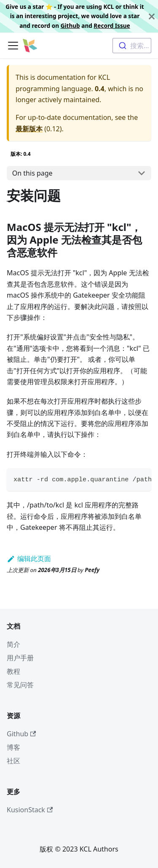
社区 (13, 761)
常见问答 (20, 685)
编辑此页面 (29, 559)
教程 (13, 671)
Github (70, 26)
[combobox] (132, 46)
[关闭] (152, 16)
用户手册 (20, 658)
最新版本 (29, 129)
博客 (13, 747)
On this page (32, 173)
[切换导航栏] (13, 46)
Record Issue (112, 26)
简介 (13, 644)
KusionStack (30, 810)
